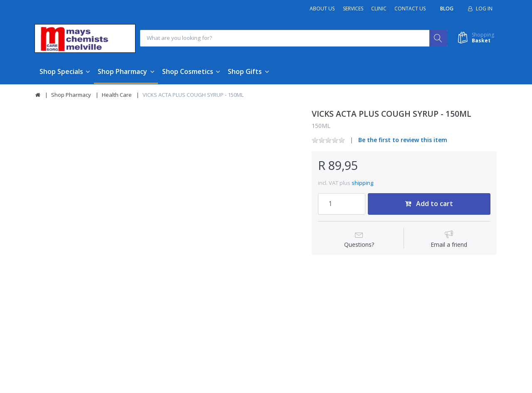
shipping (362, 183)
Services (353, 9)
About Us (322, 9)
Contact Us (410, 9)
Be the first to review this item (403, 140)
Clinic (379, 9)
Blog (447, 9)
